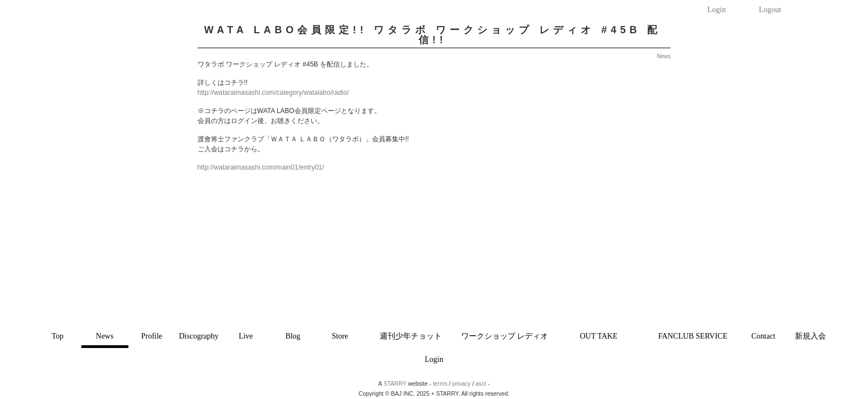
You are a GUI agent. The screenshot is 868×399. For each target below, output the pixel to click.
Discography (199, 336)
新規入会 (810, 336)
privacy (461, 383)
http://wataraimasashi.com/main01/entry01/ (261, 167)
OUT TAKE (599, 336)
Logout (770, 10)
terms (440, 383)
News (105, 336)
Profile (152, 336)
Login (717, 10)
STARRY (395, 383)
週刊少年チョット (411, 336)
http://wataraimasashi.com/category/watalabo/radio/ (273, 93)
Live (246, 336)
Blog (293, 336)
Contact (763, 336)
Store (340, 336)
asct (481, 383)
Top (58, 336)
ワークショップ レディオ (505, 336)
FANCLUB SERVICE (693, 336)
